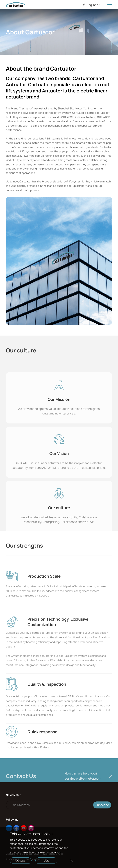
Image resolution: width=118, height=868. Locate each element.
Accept (21, 861)
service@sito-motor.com (83, 786)
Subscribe (102, 805)
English (91, 5)
